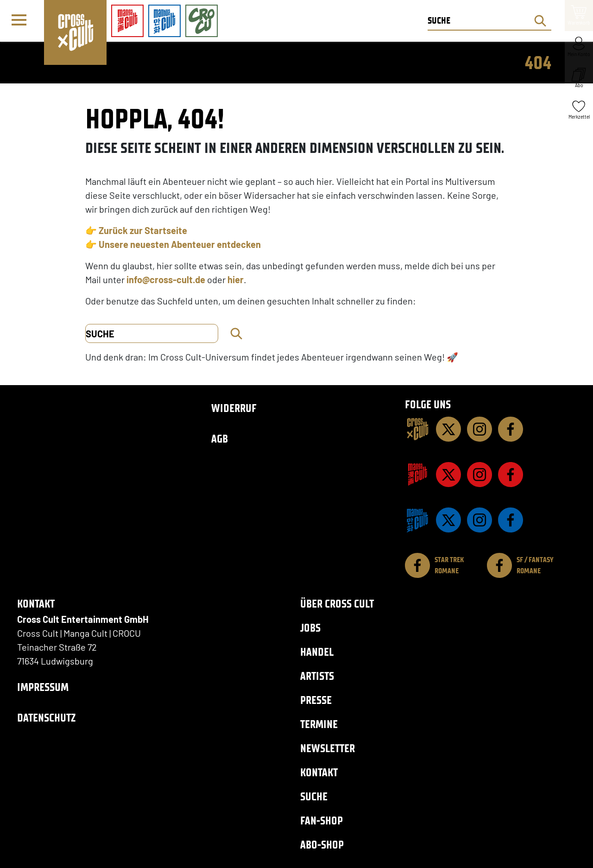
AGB (220, 439)
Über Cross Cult (337, 604)
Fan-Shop (322, 820)
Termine (319, 724)
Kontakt (319, 772)
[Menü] (22, 21)
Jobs (310, 628)
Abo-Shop (322, 845)
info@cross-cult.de (166, 279)
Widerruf (234, 408)
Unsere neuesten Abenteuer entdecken (180, 244)
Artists (317, 676)
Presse (316, 700)
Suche (314, 796)
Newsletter (328, 748)
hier (236, 279)
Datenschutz (46, 718)
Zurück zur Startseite (143, 230)
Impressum (43, 687)
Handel (317, 652)
